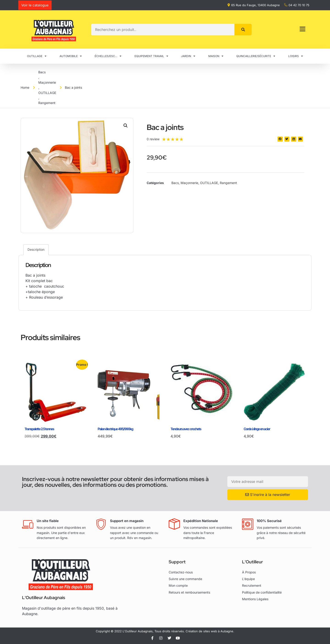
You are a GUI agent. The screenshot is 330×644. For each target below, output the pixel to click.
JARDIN (188, 56)
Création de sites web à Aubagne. (210, 631)
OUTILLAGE (37, 56)
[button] (126, 126)
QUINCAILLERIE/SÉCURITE (256, 56)
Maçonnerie (47, 82)
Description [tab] (36, 249)
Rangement (47, 103)
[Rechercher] (243, 30)
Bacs (42, 72)
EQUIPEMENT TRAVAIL (151, 56)
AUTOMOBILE (71, 56)
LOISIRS (296, 56)
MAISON (216, 56)
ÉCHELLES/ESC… (108, 56)
